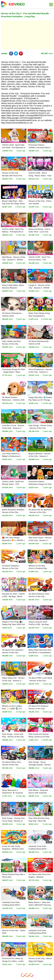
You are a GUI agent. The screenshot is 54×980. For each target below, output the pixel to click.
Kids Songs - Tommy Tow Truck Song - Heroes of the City (13, 821)
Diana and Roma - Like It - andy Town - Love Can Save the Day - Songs (40, 232)
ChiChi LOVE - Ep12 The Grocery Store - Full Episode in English (39, 260)
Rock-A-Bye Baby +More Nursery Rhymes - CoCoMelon (13, 288)
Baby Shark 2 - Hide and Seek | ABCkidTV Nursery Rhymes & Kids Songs (40, 905)
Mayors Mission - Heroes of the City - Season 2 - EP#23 (40, 456)
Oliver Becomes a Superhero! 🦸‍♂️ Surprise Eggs (12, 793)
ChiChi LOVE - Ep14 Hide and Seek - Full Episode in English (14, 148)
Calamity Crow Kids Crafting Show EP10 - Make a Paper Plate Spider (40, 849)
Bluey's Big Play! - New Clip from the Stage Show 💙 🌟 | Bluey (13, 204)
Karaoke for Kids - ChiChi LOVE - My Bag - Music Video (13, 596)
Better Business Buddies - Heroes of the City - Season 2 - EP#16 (14, 512)
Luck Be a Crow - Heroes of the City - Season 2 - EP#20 (13, 428)
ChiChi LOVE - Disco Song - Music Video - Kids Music (40, 175)
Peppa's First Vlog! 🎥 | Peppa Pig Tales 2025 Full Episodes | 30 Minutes (13, 624)
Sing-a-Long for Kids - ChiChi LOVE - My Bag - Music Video (39, 624)
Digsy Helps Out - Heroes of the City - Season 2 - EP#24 (13, 680)
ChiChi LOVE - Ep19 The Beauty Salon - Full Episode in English (13, 484)
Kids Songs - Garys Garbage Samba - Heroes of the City (40, 765)
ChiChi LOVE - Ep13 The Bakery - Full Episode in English (13, 232)
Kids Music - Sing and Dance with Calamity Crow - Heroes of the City (40, 793)
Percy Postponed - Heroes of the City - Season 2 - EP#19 (40, 372)
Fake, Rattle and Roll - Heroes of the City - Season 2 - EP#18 (12, 344)
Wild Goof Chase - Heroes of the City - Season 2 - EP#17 (40, 540)
